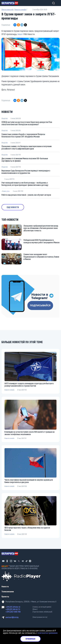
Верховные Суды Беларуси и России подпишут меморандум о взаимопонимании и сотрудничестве (26, 172)
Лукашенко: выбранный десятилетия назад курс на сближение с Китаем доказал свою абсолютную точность (41, 228)
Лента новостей (7, 9)
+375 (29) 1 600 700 (33, 612)
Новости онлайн (20, 9)
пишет (20, 34)
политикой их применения (47, 633)
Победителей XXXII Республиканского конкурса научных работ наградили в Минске (42, 241)
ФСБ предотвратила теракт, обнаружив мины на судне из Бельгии (27, 529)
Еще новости (13, 207)
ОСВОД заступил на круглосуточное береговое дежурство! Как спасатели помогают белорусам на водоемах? (27, 123)
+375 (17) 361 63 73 (33, 609)
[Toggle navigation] (57, 3)
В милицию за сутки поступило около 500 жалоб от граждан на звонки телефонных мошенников (29, 433)
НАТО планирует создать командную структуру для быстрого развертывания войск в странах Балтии (29, 385)
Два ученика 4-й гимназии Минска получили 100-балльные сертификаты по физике (25, 160)
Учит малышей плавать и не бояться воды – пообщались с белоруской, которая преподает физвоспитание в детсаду (25, 184)
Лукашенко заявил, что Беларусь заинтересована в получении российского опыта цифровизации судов (26, 147)
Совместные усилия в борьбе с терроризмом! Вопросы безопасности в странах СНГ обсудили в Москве (23, 135)
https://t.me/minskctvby (11, 276)
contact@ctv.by (33, 617)
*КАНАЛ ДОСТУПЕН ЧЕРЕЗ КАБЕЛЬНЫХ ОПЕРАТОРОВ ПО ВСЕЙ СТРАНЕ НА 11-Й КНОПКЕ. (20, 567)
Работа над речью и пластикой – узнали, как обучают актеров (26, 195)
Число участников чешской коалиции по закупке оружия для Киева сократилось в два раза (29, 481)
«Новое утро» (6, 191)
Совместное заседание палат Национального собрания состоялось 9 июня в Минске (41, 257)
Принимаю (30, 639)
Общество (5, 118)
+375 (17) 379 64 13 (33, 607)
